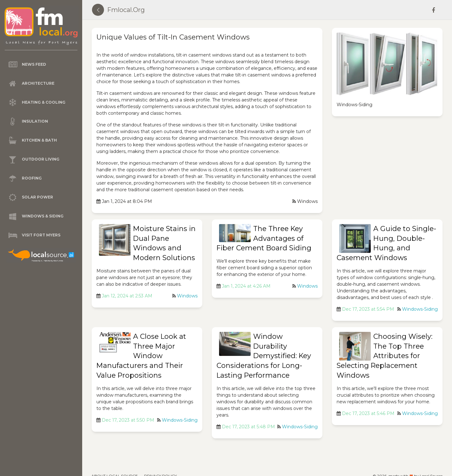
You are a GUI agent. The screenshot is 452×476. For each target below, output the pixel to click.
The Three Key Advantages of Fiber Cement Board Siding (264, 238)
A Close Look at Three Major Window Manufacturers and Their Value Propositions (141, 356)
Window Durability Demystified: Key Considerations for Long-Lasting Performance (264, 356)
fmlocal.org (126, 10)
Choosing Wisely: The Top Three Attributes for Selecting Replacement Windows (385, 356)
